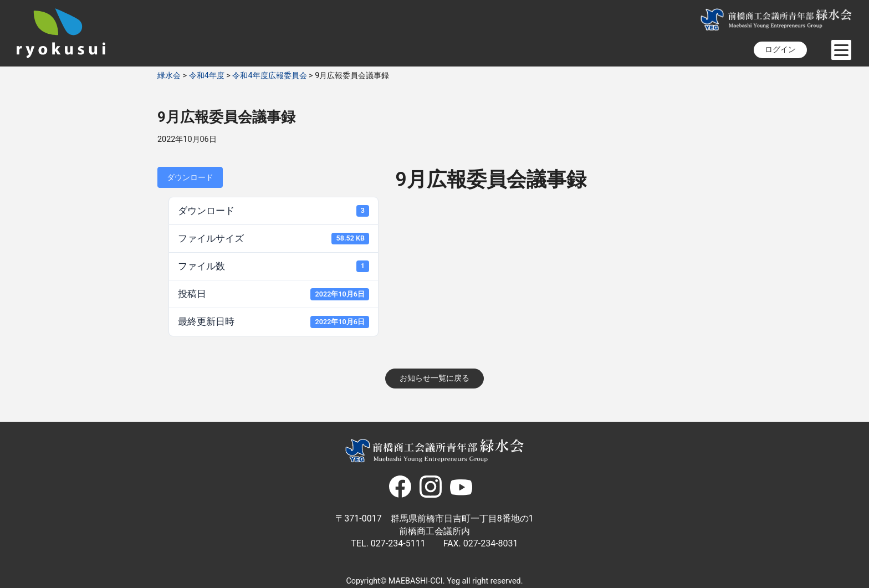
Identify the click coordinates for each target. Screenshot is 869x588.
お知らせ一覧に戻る (434, 378)
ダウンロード (190, 177)
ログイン (780, 50)
